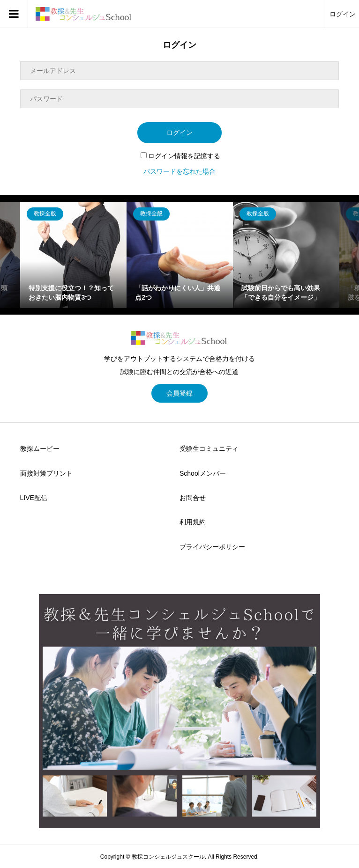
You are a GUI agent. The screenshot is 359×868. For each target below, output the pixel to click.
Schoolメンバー (203, 473)
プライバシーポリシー (212, 547)
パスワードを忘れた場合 (179, 171)
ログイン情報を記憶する (180, 156)
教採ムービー (40, 449)
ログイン (343, 14)
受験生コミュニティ (209, 449)
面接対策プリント (46, 473)
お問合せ (193, 498)
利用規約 (193, 522)
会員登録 (179, 393)
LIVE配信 (34, 498)
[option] (73, 255)
